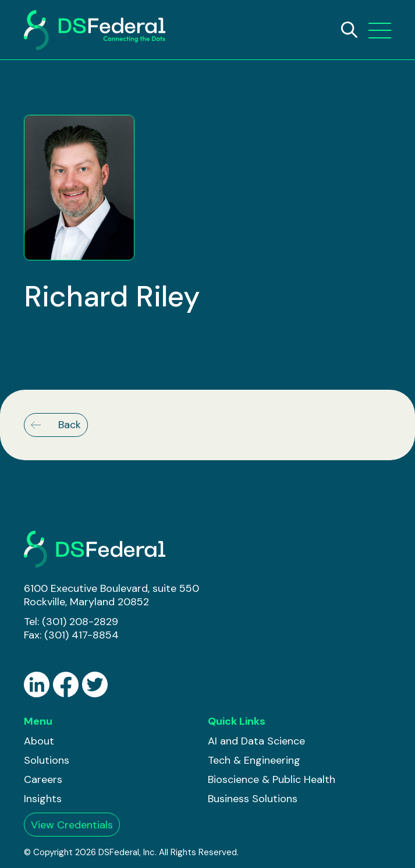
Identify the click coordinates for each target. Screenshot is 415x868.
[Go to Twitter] (95, 684)
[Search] (350, 30)
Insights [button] (43, 799)
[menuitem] (47, 741)
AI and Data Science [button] (256, 741)
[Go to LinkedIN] (37, 684)
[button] (380, 30)
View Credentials (72, 825)
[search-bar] (350, 30)
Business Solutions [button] (253, 799)
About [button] (39, 741)
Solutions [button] (47, 760)
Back (56, 425)
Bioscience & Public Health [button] (272, 779)
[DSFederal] (95, 30)
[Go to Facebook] (66, 684)
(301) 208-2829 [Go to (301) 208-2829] (80, 622)
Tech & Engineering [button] (254, 760)
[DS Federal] (95, 549)
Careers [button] (43, 779)
